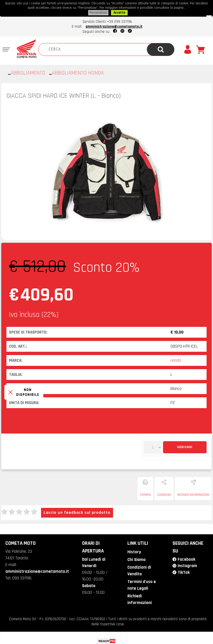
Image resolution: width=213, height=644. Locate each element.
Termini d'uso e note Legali (141, 583)
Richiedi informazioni (193, 494)
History (134, 551)
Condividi (164, 494)
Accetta (119, 12)
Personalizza (98, 12)
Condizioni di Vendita (139, 569)
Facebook (186, 558)
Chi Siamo (136, 559)
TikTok (184, 571)
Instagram (187, 565)
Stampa (145, 494)
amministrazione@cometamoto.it (114, 26)
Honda (176, 360)
